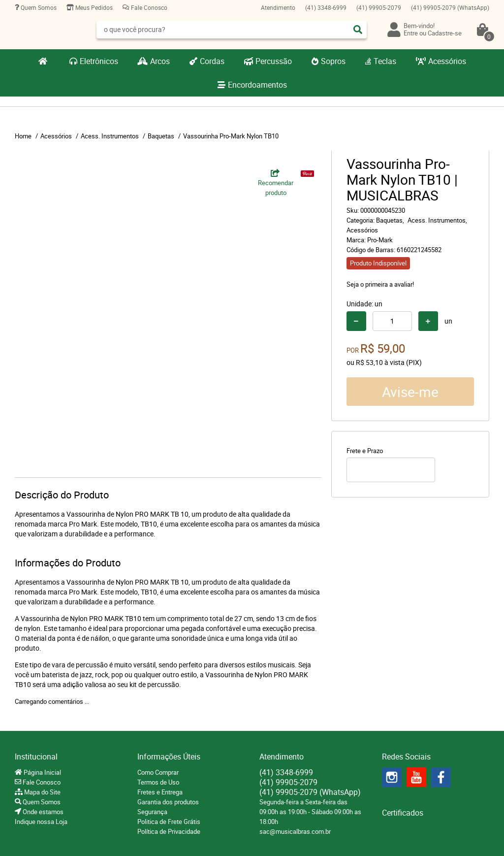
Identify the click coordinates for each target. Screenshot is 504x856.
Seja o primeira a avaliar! (380, 284)
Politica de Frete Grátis (169, 822)
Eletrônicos (99, 61)
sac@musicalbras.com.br (295, 831)
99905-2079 (379, 7)
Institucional (36, 757)
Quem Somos (38, 7)
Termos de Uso (158, 782)
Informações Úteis (169, 757)
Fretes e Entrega (160, 792)
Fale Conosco (148, 7)
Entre (411, 33)
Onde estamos (42, 812)
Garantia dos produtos (168, 802)
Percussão (274, 61)
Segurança (152, 812)
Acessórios (447, 61)
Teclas (385, 61)
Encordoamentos (257, 85)
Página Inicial (42, 772)
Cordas (212, 61)
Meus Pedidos (93, 7)
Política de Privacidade (169, 831)
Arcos (160, 61)
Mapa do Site (42, 792)
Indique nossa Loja (41, 822)
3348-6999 (326, 7)
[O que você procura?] (358, 30)
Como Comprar (158, 772)
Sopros (333, 61)
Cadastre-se (445, 33)
